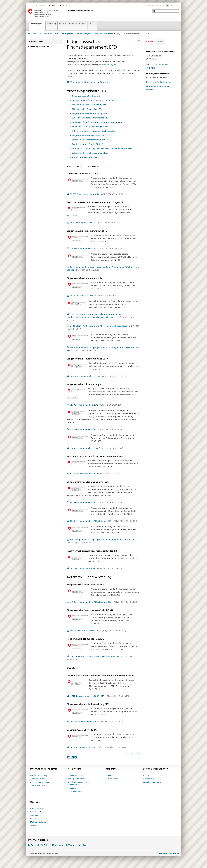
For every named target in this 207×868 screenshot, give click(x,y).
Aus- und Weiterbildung (40, 782)
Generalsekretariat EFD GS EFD (86, 96)
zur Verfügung (110, 64)
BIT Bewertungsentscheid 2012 (96, 474)
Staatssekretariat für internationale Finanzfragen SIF (96, 100)
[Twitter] (71, 757)
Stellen (33, 825)
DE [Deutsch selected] (167, 6)
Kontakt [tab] (150, 42)
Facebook (35, 845)
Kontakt (33, 819)
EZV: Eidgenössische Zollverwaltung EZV (90, 118)
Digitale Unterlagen (76, 775)
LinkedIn (84, 845)
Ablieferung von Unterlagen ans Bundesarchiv (81, 783)
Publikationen (149, 779)
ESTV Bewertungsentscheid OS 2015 (98, 376)
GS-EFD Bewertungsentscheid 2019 (98, 194)
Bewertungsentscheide (104, 34)
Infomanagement (38, 24)
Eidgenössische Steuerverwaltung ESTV (90, 113)
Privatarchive (73, 788)
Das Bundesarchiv (37, 809)
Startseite (150, 6)
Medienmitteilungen (39, 822)
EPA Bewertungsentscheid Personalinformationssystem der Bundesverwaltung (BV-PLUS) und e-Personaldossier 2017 (100, 317)
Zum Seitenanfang (133, 753)
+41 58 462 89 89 (160, 65)
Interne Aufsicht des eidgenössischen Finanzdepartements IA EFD (102, 149)
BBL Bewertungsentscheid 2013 (96, 502)
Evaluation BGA (36, 812)
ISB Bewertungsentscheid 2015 (96, 568)
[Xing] (73, 757)
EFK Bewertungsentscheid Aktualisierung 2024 (103, 602)
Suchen (108, 775)
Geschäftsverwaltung (39, 775)
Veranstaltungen (37, 815)
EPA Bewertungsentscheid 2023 (96, 296)
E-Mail (152, 68)
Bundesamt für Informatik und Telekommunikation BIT (97, 122)
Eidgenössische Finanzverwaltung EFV (89, 105)
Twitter (47, 845)
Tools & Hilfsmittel (38, 785)
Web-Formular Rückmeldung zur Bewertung (90, 82)
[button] (155, 11)
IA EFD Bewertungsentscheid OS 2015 (99, 696)
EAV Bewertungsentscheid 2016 (97, 722)
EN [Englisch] (177, 6)
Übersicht (158, 6)
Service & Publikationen (78, 23)
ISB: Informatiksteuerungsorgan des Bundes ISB (94, 131)
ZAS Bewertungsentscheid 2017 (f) (98, 747)
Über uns (92, 23)
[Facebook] (68, 757)
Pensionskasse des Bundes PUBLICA (88, 144)
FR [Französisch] (171, 6)
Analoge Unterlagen (76, 779)
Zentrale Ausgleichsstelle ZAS (85, 157)
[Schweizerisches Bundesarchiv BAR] (66, 13)
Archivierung (52, 23)
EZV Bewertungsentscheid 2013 (96, 429)
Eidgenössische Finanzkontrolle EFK (88, 135)
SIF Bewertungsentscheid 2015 (96, 223)
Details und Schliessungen (158, 82)
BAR (63, 6)
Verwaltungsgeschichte (152, 782)
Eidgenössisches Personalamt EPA (87, 109)
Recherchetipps (112, 779)
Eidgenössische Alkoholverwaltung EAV (90, 153)
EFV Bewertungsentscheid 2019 (96, 248)
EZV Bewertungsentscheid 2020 (96, 448)
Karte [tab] (160, 42)
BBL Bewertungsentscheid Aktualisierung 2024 (103, 521)
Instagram (59, 845)
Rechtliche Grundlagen (168, 853)
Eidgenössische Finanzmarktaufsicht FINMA (92, 140)
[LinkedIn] (76, 757)
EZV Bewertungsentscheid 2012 (96, 405)
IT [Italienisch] (174, 6)
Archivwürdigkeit (84, 34)
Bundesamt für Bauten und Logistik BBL (90, 127)
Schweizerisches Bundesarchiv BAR (42, 34)
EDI (52, 6)
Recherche (63, 23)
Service (146, 775)
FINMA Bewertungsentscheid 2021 (98, 631)
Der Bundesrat (37, 6)
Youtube (72, 845)
